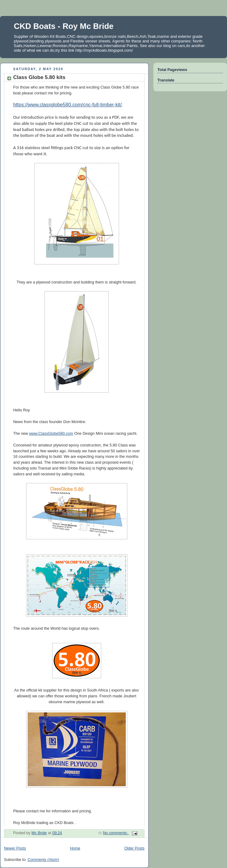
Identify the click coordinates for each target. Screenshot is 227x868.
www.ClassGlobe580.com (51, 434)
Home (75, 848)
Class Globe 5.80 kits (39, 77)
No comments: (116, 833)
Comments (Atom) (43, 860)
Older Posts (134, 848)
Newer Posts (15, 848)
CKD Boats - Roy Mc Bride (64, 26)
